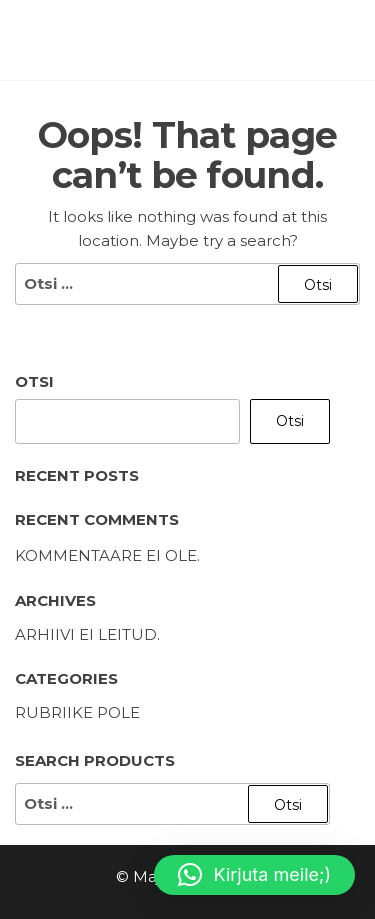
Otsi (34, 381)
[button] (254, 875)
